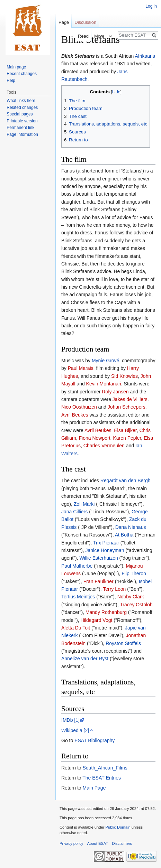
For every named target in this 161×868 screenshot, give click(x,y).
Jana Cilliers (74, 512)
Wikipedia (72, 730)
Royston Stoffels (123, 643)
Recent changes (22, 74)
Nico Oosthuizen (79, 407)
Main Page (94, 788)
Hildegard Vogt (97, 620)
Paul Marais (81, 368)
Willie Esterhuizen (99, 558)
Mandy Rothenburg (106, 612)
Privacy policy (71, 843)
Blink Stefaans (78, 56)
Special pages (20, 114)
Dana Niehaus (131, 527)
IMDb (67, 720)
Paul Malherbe (77, 566)
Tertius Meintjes (78, 597)
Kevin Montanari (104, 384)
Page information (22, 134)
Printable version (22, 121)
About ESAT (98, 843)
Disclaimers (122, 843)
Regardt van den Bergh (126, 480)
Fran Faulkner (99, 581)
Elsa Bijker (125, 430)
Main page (16, 67)
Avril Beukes (75, 415)
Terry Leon (114, 589)
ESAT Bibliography (95, 740)
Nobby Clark (131, 597)
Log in (151, 6)
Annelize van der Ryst (85, 659)
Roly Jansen (115, 392)
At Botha (124, 535)
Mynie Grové (105, 361)
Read (80, 36)
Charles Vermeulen (104, 446)
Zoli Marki (84, 504)
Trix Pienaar (106, 543)
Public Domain (118, 827)
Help (11, 81)
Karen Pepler (127, 438)
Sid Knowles (124, 376)
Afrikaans (145, 56)
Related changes (22, 108)
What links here (21, 101)
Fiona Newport (95, 438)
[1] (77, 720)
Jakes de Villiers (130, 399)
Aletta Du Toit (76, 628)
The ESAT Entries (102, 778)
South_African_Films (105, 768)
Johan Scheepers (127, 407)
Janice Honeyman (105, 550)
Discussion (85, 22)
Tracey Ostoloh (136, 605)
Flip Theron (134, 573)
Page (64, 22)
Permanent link (20, 128)
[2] (87, 730)
